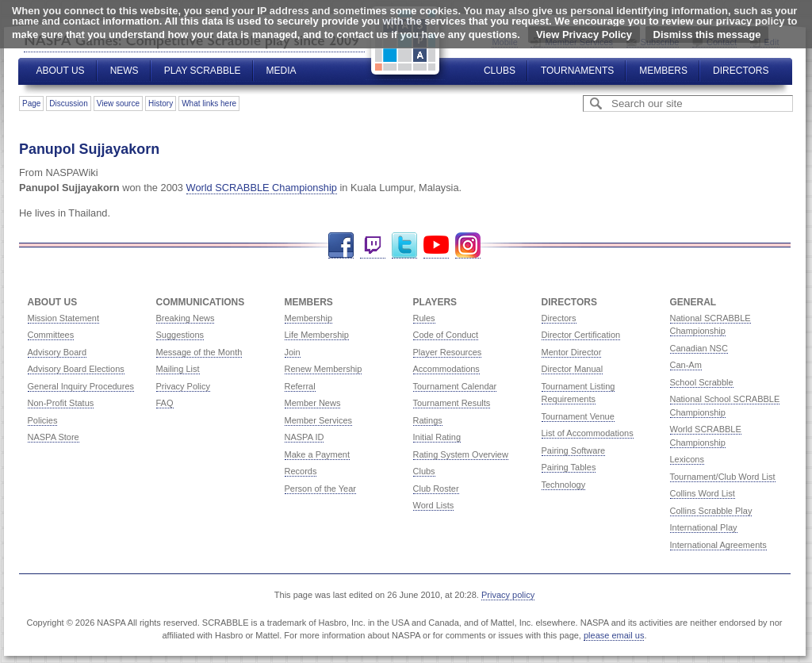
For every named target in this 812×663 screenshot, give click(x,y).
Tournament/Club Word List (723, 477)
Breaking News (186, 318)
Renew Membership (324, 369)
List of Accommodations (588, 433)
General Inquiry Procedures (81, 386)
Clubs (500, 71)
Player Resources (448, 352)
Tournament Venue (578, 416)
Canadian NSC (699, 348)
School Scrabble (702, 382)
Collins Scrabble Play (711, 511)
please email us (614, 635)
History (161, 103)
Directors (741, 71)
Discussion (68, 103)
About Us (61, 71)
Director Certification (581, 335)
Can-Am (686, 365)
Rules (424, 318)
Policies (43, 420)
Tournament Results (452, 403)
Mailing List (178, 369)
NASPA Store (54, 437)
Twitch (373, 245)
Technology (564, 485)
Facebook (341, 245)
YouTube (436, 245)
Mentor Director (572, 352)
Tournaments (577, 71)
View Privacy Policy (584, 34)
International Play (704, 527)
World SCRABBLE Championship (262, 188)
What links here (209, 103)
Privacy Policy (183, 386)
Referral (300, 386)
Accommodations (446, 369)
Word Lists (434, 505)
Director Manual (573, 369)
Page (31, 103)
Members (663, 71)
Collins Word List (703, 493)
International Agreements (718, 545)
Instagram (468, 245)
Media (282, 71)
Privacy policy (508, 595)
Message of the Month (199, 352)
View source (118, 103)
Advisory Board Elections (76, 369)
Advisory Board (57, 352)
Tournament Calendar (455, 386)
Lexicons (687, 459)
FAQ (165, 403)
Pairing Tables (569, 467)
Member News (313, 403)
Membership (309, 318)
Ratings (428, 420)
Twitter (404, 245)
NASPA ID (304, 437)
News (124, 71)
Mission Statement (63, 318)
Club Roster (436, 489)
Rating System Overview (461, 454)
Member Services (319, 420)
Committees (51, 335)
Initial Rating (437, 437)
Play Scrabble (203, 71)
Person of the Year (321, 489)
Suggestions (180, 335)
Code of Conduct (446, 335)
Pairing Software (574, 450)
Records (301, 471)
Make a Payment (318, 454)
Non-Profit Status (61, 403)
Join (293, 352)
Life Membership (317, 335)
